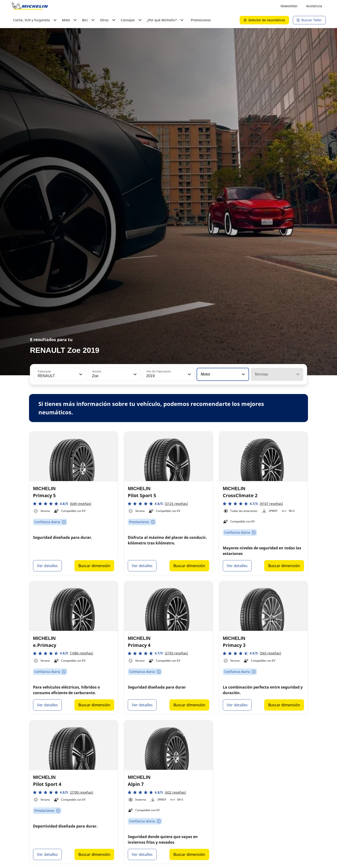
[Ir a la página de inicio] (30, 6)
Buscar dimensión (94, 566)
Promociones (201, 20)
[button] (80, 374)
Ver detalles (47, 566)
